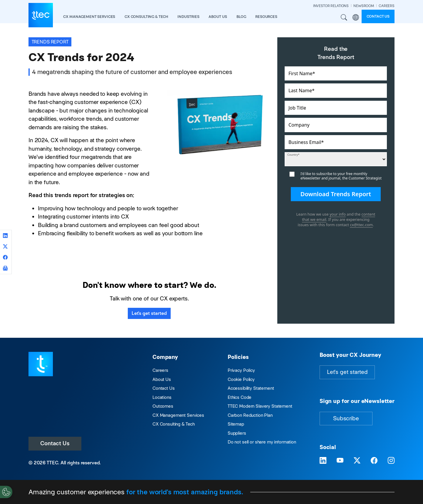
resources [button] (266, 17)
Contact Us (55, 443)
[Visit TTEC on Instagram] (391, 461)
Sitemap (236, 424)
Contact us (378, 16)
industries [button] (188, 17)
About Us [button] (218, 17)
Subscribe (346, 418)
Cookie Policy (241, 379)
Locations (162, 397)
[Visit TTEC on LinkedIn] (323, 461)
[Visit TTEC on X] (357, 461)
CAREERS (387, 6)
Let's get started (149, 313)
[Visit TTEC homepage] (41, 363)
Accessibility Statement (251, 388)
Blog (241, 17)
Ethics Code (240, 397)
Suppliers (237, 433)
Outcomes (163, 406)
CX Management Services (178, 415)
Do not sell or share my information (262, 442)
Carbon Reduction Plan (250, 415)
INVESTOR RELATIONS (331, 6)
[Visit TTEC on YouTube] (340, 461)
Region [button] (356, 18)
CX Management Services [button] (89, 17)
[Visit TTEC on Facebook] (374, 461)
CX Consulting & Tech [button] (146, 17)
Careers (160, 370)
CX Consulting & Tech (174, 424)
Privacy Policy (241, 370)
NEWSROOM (364, 6)
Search (344, 18)
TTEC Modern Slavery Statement (260, 406)
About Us (162, 379)
